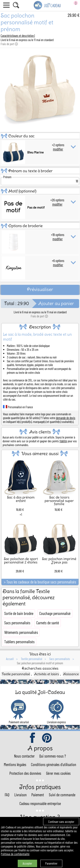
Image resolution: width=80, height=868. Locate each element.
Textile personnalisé (16, 674)
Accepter (27, 863)
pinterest (47, 738)
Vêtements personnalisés (21, 632)
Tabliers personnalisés (19, 642)
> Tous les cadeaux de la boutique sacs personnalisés (40, 582)
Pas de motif (36, 207)
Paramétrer (51, 863)
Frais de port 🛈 (9, 44)
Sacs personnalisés (17, 623)
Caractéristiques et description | (18, 36)
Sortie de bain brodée (19, 613)
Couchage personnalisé (55, 613)
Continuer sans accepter (61, 822)
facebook (33, 738)
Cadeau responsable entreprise (40, 804)
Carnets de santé (48, 623)
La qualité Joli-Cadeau (40, 692)
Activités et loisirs (47, 674)
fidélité (63, 441)
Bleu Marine (36, 152)
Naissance (71, 674)
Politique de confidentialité (15, 854)
